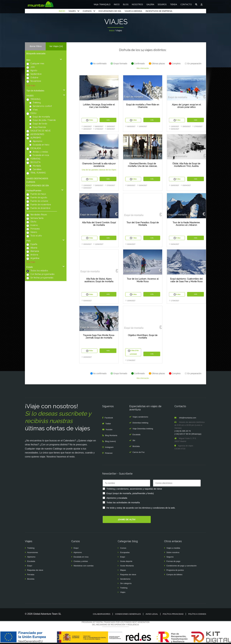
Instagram (109, 448)
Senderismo (125, 580)
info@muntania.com (188, 418)
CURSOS (87, 11)
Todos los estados (39, 271)
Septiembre (36, 74)
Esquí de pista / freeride (44, 120)
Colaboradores (102, 615)
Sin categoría (126, 584)
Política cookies (197, 615)
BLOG (126, 4)
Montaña (37, 166)
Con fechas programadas (42, 274)
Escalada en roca (41, 155)
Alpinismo (37, 141)
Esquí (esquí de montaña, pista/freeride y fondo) (130, 494)
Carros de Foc (138, 453)
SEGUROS (162, 4)
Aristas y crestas (40, 152)
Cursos (123, 549)
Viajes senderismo (140, 417)
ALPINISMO (36, 138)
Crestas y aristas (81, 562)
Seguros (170, 557)
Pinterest (109, 454)
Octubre (34, 78)
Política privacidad (173, 615)
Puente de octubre (39, 201)
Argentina (35, 258)
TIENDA (174, 4)
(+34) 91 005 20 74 (183, 432)
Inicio (112, 30)
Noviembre (36, 81)
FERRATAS (35, 159)
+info (108, 120)
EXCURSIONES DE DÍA (110, 11)
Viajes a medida (173, 549)
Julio (33, 67)
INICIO (117, 4)
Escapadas (125, 553)
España (34, 244)
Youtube (109, 430)
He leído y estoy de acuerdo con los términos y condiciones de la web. (141, 508)
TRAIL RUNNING (38, 173)
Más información (143, 68)
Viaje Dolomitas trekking (143, 429)
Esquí (30, 566)
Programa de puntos (175, 571)
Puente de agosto (39, 197)
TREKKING (35, 99)
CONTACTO (186, 4)
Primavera (35, 229)
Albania (34, 248)
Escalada (136, 435)
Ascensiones (33, 553)
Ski (134, 441)
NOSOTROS (137, 4)
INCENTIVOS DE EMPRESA (159, 11)
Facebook (109, 418)
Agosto (34, 70)
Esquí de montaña (41, 117)
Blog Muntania (111, 436)
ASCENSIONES (37, 134)
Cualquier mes (37, 64)
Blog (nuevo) (111, 442)
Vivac (35, 110)
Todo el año (36, 236)
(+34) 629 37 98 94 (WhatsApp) (188, 435)
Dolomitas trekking (140, 423)
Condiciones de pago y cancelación (182, 566)
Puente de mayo (38, 194)
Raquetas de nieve (35, 571)
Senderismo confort (42, 106)
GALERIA (150, 4)
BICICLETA (35, 162)
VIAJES (72, 11)
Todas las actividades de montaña (123, 503)
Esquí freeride (39, 127)
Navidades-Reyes (39, 215)
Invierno (34, 225)
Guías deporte (126, 562)
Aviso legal (152, 615)
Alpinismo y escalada (117, 498)
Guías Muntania (127, 566)
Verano (34, 232)
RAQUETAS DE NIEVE (40, 131)
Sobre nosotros (173, 553)
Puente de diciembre (40, 208)
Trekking (37, 103)
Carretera (37, 169)
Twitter (108, 424)
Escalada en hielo (41, 145)
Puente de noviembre (41, 205)
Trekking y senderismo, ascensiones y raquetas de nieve (134, 489)
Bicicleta (136, 447)
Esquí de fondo (40, 124)
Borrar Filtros (36, 46)
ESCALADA (36, 148)
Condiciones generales (128, 615)
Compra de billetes (174, 575)
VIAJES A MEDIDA (133, 11)
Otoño (33, 222)
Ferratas (31, 575)
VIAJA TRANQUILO (102, 4)
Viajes (123, 593)
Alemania (35, 251)
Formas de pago (173, 562)
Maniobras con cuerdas (84, 566)
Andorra (34, 255)
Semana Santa (37, 218)
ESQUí (33, 113)
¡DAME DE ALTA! (127, 520)
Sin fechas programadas (42, 278)
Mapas (123, 571)
